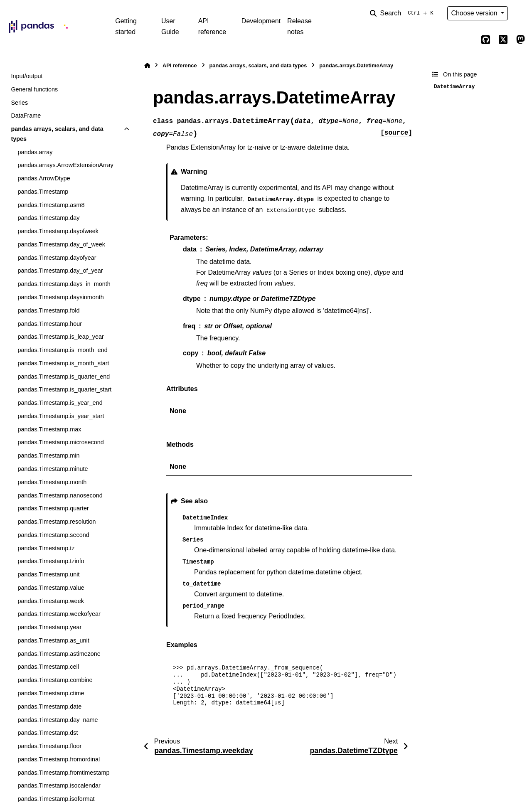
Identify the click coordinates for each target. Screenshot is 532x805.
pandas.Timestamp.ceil (48, 667)
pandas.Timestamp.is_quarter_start (64, 389)
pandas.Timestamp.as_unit (53, 640)
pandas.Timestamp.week (50, 601)
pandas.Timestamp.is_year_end (60, 403)
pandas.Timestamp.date (49, 707)
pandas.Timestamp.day (48, 218)
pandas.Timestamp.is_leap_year (60, 337)
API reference (212, 26)
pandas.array (35, 152)
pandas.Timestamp (43, 192)
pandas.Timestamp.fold (48, 310)
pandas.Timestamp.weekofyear (59, 614)
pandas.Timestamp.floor (49, 746)
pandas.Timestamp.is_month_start (63, 363)
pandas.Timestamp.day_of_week (61, 244)
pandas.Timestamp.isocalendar (59, 785)
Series (19, 103)
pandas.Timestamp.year (49, 627)
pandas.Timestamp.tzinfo (51, 561)
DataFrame (26, 116)
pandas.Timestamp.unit (48, 574)
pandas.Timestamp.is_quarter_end (64, 377)
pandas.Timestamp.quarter (53, 508)
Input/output (27, 76)
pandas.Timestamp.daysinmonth (60, 297)
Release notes (299, 26)
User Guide (170, 26)
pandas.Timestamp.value (51, 588)
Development (261, 21)
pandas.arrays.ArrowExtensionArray (65, 165)
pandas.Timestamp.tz (46, 548)
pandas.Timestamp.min (48, 455)
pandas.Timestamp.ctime (51, 693)
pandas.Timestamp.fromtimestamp (63, 773)
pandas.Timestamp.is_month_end (62, 350)
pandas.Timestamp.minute (53, 469)
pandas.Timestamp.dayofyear (57, 258)
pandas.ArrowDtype (44, 178)
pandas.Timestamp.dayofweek (58, 231)
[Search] (403, 13)
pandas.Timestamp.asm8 (51, 205)
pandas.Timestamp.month (52, 482)
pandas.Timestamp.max (49, 429)
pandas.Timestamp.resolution (57, 522)
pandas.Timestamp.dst (48, 733)
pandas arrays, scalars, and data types (57, 134)
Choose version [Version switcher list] (475, 13)
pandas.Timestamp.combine (55, 680)
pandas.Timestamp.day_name (58, 720)
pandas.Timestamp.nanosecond (60, 495)
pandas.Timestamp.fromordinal (59, 759)
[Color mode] (520, 13)
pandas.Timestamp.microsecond (60, 442)
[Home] (147, 65)
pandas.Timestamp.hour (50, 324)
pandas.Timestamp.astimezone (59, 654)
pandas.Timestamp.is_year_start (61, 416)
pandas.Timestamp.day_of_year (60, 271)
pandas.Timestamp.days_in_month (64, 284)
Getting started (126, 26)
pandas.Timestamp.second (53, 535)
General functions (34, 89)
